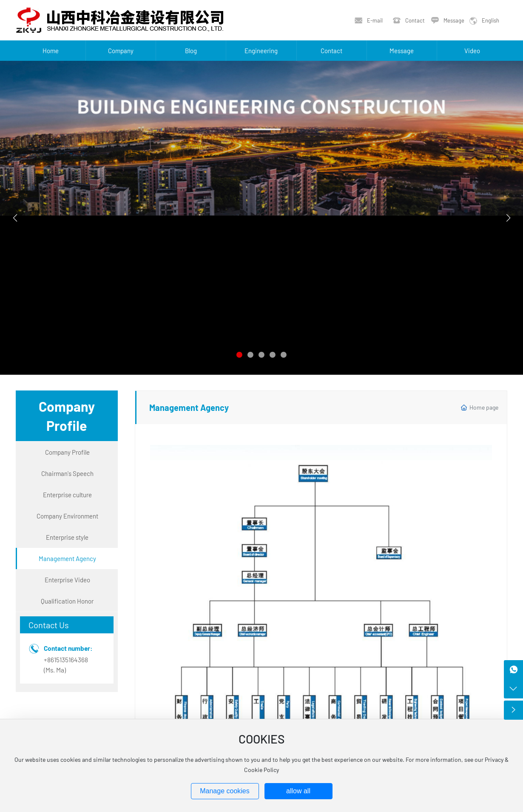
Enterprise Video (67, 580)
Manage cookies (225, 791)
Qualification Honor (67, 601)
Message (454, 20)
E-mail (375, 20)
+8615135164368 (66, 660)
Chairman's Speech (67, 473)
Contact (415, 20)
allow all (298, 791)
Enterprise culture (67, 495)
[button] (239, 355)
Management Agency (67, 558)
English (490, 20)
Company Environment (67, 516)
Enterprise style (67, 537)
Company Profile (67, 452)
